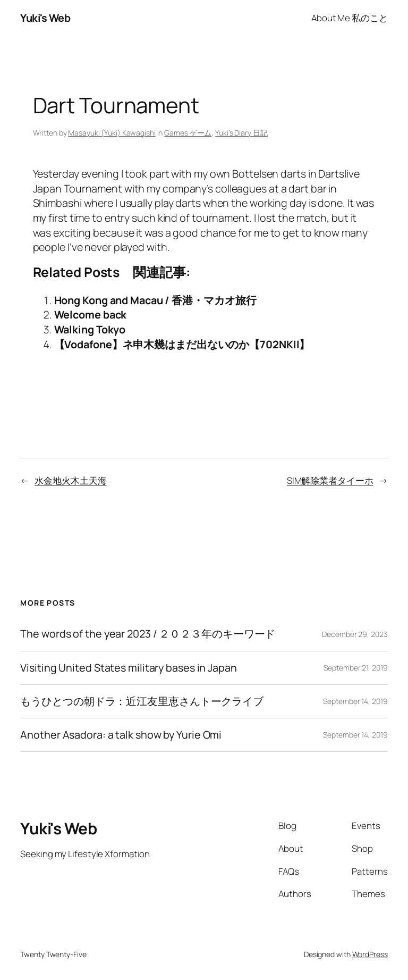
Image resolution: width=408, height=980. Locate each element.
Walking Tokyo (90, 329)
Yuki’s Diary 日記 (241, 133)
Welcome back (91, 315)
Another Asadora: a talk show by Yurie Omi (121, 735)
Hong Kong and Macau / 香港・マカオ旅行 (155, 300)
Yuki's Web (45, 18)
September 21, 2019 (355, 668)
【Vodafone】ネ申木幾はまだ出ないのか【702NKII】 (182, 344)
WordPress (370, 954)
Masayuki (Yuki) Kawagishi (112, 133)
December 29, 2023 (355, 634)
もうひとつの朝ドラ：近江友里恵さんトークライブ (142, 701)
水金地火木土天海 (70, 480)
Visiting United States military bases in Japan (128, 668)
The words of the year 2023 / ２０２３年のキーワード (148, 634)
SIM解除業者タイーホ (330, 480)
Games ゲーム (188, 133)
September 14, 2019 (355, 701)
